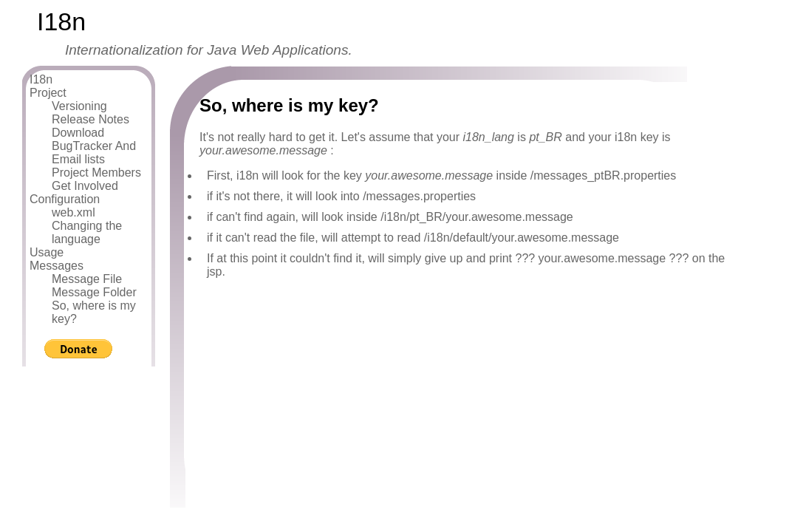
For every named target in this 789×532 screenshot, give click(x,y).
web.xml (74, 212)
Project (48, 93)
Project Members (96, 173)
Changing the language (87, 232)
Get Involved (85, 186)
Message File (87, 279)
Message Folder (94, 292)
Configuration (65, 199)
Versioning (79, 106)
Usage (47, 252)
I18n (41, 79)
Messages (57, 266)
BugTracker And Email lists (94, 153)
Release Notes (90, 119)
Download (78, 133)
